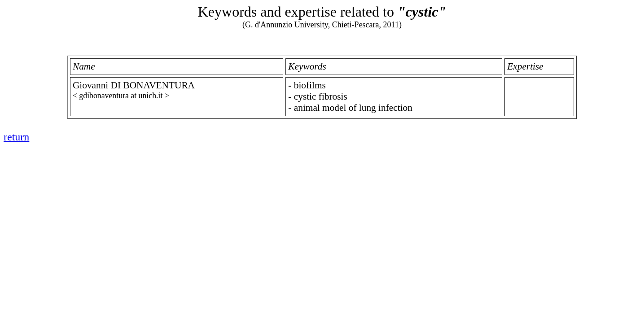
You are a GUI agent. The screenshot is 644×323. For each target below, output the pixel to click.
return (16, 137)
